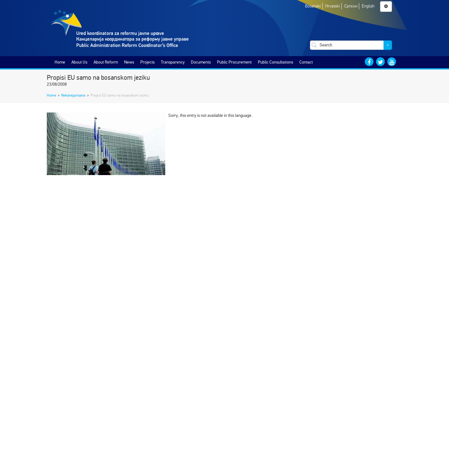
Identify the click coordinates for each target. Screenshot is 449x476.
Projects (147, 62)
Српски (351, 6)
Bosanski (313, 6)
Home (60, 62)
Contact (306, 62)
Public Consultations (275, 62)
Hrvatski (333, 6)
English (368, 6)
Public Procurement (234, 62)
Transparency (173, 62)
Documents (201, 62)
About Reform (106, 62)
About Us (79, 62)
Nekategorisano (73, 95)
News (129, 62)
